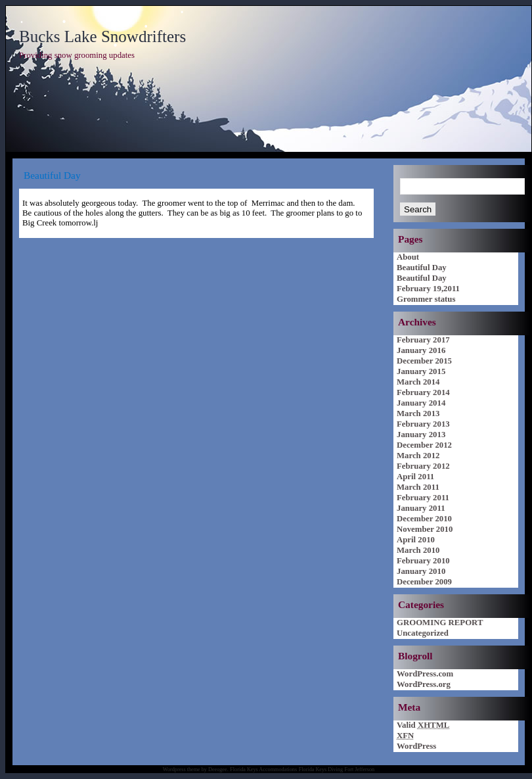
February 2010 (423, 561)
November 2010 (425, 529)
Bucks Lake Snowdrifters (102, 36)
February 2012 (423, 466)
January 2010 (421, 571)
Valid (423, 725)
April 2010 (416, 540)
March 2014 (418, 382)
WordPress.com (425, 674)
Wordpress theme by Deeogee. (196, 769)
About (408, 257)
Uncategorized (423, 633)
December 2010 (424, 519)
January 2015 (421, 371)
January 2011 (421, 508)
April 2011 (415, 477)
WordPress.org (424, 684)
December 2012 (424, 445)
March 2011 (418, 487)
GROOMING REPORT (440, 623)
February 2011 (423, 498)
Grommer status (426, 299)
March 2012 (418, 456)
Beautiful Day (422, 268)
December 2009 (424, 582)
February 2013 (423, 424)
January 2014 (421, 403)
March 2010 (418, 550)
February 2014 (423, 392)
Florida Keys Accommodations (263, 769)
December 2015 (424, 361)
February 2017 (423, 340)
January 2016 (421, 350)
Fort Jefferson (360, 769)
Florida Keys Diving (321, 769)
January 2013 (421, 435)
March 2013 (418, 413)
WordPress (416, 746)
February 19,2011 (428, 289)
